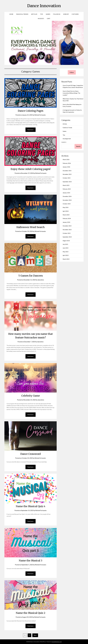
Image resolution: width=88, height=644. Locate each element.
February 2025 (67, 189)
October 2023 (67, 233)
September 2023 (67, 237)
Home (11, 14)
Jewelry (66, 14)
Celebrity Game (31, 396)
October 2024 (67, 204)
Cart (49, 19)
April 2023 (66, 255)
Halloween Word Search (31, 227)
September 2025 (67, 182)
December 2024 (67, 196)
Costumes (75, 14)
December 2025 (67, 171)
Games (48, 14)
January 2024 (66, 222)
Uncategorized (67, 139)
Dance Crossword (31, 454)
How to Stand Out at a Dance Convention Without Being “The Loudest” (71, 93)
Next (35, 635)
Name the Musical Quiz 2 (31, 613)
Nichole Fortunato (40, 115)
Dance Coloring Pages (31, 111)
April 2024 (66, 211)
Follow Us (57, 14)
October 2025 (67, 178)
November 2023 (67, 230)
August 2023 (66, 241)
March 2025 (66, 185)
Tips (42, 14)
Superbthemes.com (57, 642)
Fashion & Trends (22, 14)
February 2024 (67, 218)
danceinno (41, 280)
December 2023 (67, 226)
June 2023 (66, 248)
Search (64, 142)
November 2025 (67, 174)
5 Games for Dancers (31, 276)
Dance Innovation (44, 6)
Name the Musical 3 (31, 561)
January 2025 (66, 193)
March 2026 (66, 159)
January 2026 (66, 167)
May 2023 (66, 252)
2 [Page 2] (29, 635)
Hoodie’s (41, 19)
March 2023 (66, 259)
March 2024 (66, 215)
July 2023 (65, 244)
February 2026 (67, 163)
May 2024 (66, 207)
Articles (34, 14)
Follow (72, 72)
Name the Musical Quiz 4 (31, 506)
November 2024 (67, 200)
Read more (31, 130)
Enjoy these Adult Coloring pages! (31, 169)
